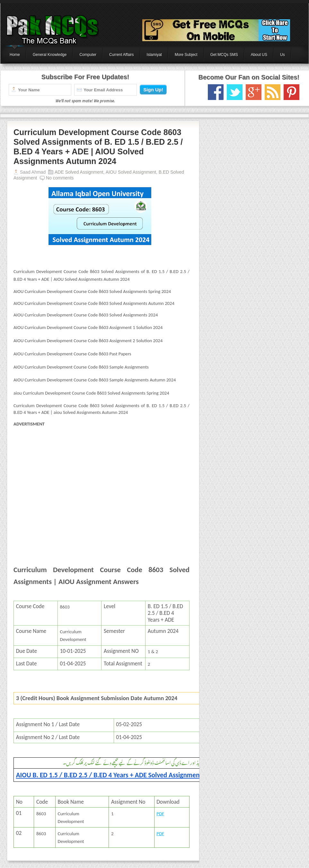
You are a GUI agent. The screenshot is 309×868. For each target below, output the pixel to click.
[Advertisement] (102, 486)
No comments (60, 178)
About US (259, 55)
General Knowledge (50, 55)
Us (283, 55)
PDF (160, 814)
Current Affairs (121, 55)
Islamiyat (154, 55)
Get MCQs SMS (224, 55)
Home (15, 55)
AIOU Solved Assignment (131, 172)
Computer (88, 55)
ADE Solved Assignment (79, 172)
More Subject (186, 55)
